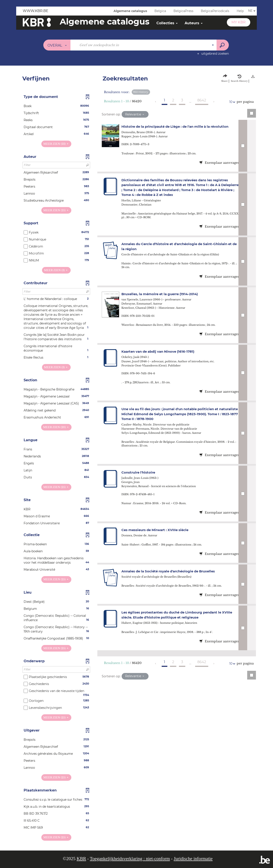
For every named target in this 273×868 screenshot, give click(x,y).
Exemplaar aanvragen (220, 163)
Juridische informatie (193, 859)
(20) (56, 427)
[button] (56, 106)
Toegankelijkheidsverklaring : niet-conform (130, 859)
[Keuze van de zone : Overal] (57, 45)
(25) (56, 210)
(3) (56, 270)
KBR (81, 859)
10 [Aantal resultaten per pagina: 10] (231, 102)
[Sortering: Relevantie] (135, 114)
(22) (56, 144)
